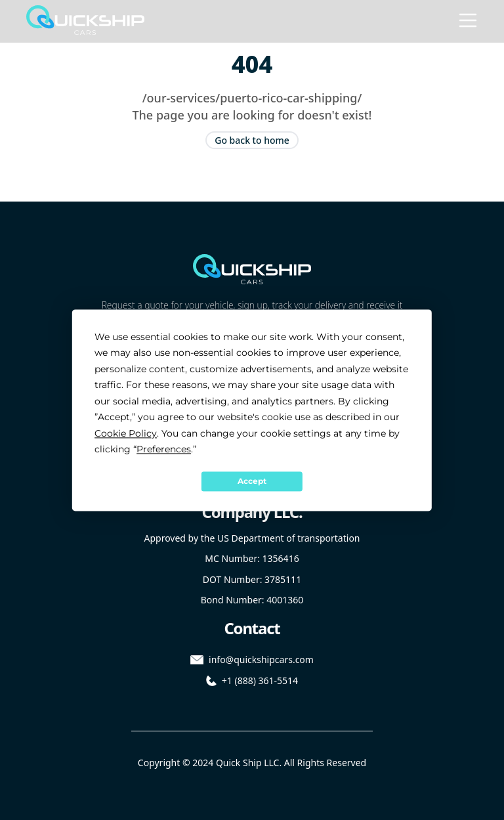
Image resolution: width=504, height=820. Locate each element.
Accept (252, 481)
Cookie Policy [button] (126, 433)
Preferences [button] (164, 449)
